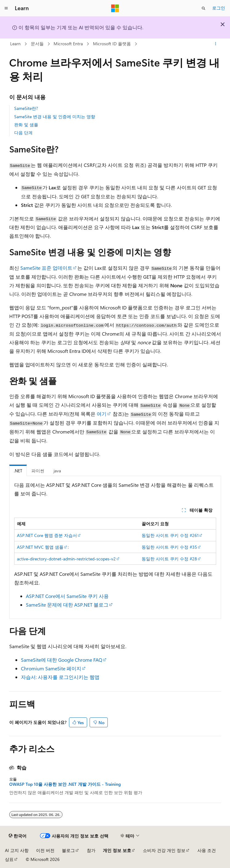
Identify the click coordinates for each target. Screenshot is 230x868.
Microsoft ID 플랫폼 (112, 44)
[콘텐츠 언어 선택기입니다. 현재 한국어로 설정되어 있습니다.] (18, 836)
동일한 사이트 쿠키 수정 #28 (169, 559)
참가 (91, 850)
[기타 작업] (215, 44)
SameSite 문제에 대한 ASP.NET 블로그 (67, 605)
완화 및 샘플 (26, 125)
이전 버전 (45, 850)
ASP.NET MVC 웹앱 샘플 (40, 547)
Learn (15, 44)
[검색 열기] (204, 8)
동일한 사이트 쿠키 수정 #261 (170, 535)
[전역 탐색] (6, 8)
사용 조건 (207, 850)
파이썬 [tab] (38, 471)
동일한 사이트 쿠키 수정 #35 (169, 547)
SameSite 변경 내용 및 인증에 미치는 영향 (55, 117)
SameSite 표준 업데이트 (46, 268)
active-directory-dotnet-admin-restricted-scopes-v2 (66, 559)
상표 (9, 859)
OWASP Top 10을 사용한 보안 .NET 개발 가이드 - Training (65, 784)
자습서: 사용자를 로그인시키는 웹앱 (60, 677)
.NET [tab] (18, 471)
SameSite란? (26, 108)
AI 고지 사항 (17, 850)
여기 (102, 414)
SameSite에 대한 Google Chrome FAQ (62, 660)
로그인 (219, 8)
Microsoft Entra (68, 44)
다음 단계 (23, 133)
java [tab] (57, 471)
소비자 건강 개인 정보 (164, 850)
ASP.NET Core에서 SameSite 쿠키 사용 (67, 596)
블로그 (68, 850)
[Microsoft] (115, 8)
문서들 (37, 44)
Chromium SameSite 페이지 (51, 668)
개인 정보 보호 (117, 850)
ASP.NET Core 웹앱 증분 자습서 (47, 535)
